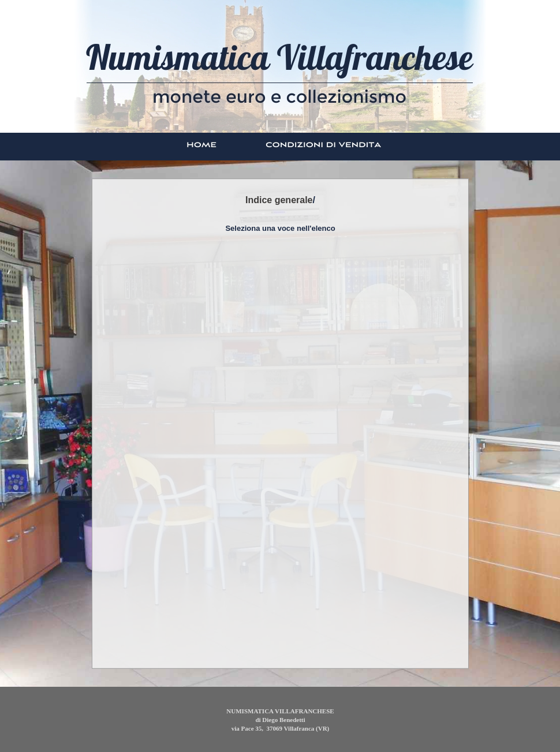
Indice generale (279, 200)
